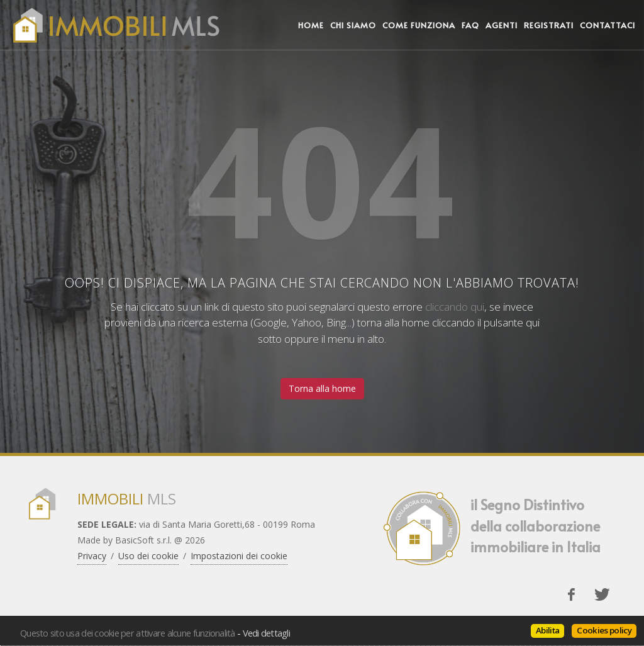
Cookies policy (604, 630)
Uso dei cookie (148, 556)
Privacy (92, 556)
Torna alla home (322, 388)
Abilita (547, 630)
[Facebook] (571, 594)
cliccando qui (455, 307)
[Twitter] (602, 594)
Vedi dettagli (266, 633)
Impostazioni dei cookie (239, 556)
